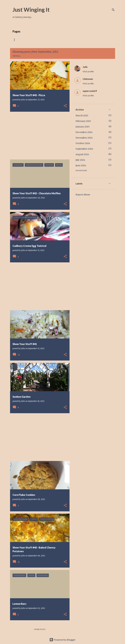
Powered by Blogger (62, 640)
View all (17, 56)
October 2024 (83, 143)
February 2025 (83, 121)
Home (15, 40)
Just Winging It (31, 10)
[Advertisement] (39, 136)
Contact (94, 40)
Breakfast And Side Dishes (53, 40)
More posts (40, 629)
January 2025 (83, 127)
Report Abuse (83, 195)
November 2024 (84, 138)
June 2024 (81, 165)
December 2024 (84, 132)
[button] (65, 106)
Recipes (29, 40)
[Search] (113, 10)
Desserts (78, 40)
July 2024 (80, 160)
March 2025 (82, 116)
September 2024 (84, 149)
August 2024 (82, 154)
